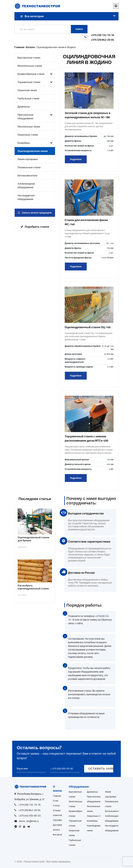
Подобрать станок (35, 227)
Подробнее (76, 159)
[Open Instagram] (21, 826)
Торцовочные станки (35, 82)
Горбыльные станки (28, 98)
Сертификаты (60, 820)
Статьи (56, 806)
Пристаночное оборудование (35, 117)
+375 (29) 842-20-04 (102, 40)
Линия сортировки (28, 159)
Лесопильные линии (29, 127)
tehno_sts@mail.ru (29, 821)
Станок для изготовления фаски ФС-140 (86, 222)
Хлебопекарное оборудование (26, 185)
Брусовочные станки (29, 58)
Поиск (79, 29)
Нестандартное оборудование (26, 197)
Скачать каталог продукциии (35, 213)
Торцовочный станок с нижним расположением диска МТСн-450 (86, 438)
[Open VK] (29, 826)
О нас (56, 801)
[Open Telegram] (16, 826)
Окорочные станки (28, 135)
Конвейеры (35, 143)
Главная (57, 796)
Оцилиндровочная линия (33, 151)
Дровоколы (24, 107)
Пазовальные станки (29, 167)
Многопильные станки (30, 66)
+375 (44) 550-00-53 (30, 816)
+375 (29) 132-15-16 (102, 35)
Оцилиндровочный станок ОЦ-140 (88, 327)
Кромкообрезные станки (35, 74)
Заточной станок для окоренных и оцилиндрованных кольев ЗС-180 (88, 115)
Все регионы (59, 835)
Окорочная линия (27, 90)
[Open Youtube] (25, 826)
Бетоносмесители (27, 176)
